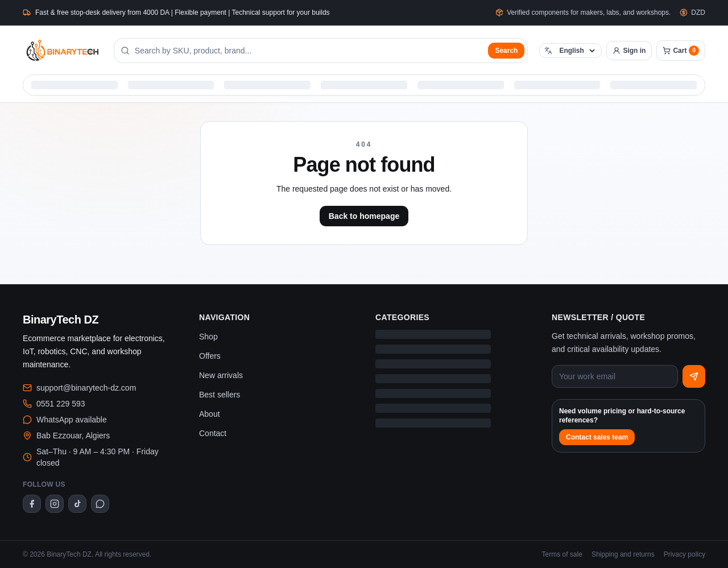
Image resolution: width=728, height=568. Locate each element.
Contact (213, 433)
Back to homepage (364, 216)
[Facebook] (32, 504)
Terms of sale (562, 554)
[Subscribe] (694, 376)
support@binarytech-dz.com (86, 388)
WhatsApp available (72, 420)
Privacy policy (684, 554)
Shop (208, 337)
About (210, 414)
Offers (210, 356)
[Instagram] (55, 504)
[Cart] (681, 50)
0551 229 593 (61, 404)
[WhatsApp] (100, 504)
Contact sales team (597, 437)
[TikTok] (77, 504)
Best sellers (220, 395)
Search (506, 51)
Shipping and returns (623, 554)
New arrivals (221, 375)
